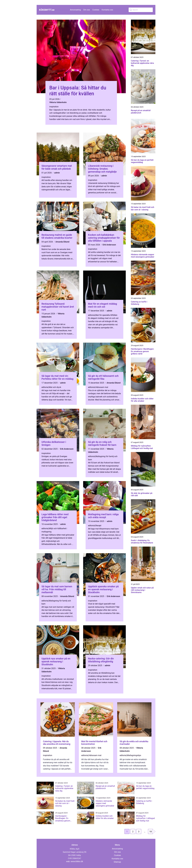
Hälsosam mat (102, 387)
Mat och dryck (55, 387)
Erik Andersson (109, 245)
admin (57, 173)
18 (150, 832)
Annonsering (75, 10)
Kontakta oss (107, 10)
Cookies (96, 10)
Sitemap (117, 862)
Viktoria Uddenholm (58, 102)
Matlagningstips (134, 755)
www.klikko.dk (77, 861)
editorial (92, 315)
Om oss (87, 10)
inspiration (54, 107)
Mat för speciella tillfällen (106, 315)
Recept (98, 526)
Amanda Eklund (62, 242)
